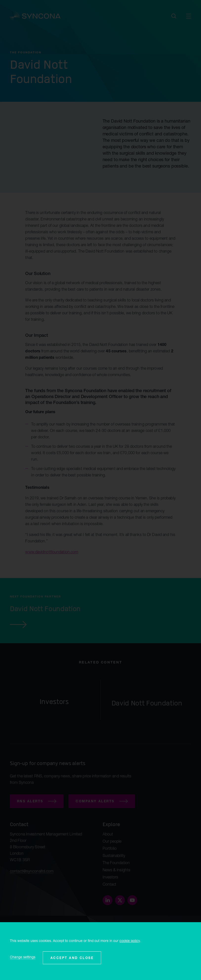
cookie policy (130, 941)
